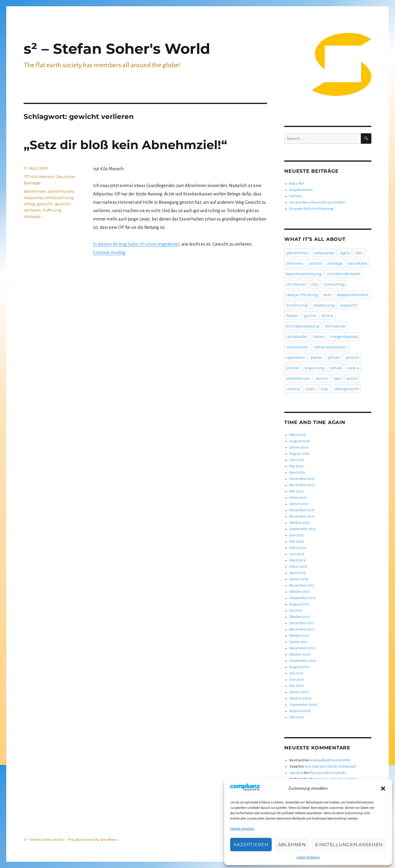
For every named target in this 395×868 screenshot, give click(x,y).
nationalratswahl (330, 347)
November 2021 (302, 516)
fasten (292, 316)
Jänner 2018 (299, 579)
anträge (335, 263)
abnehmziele (61, 191)
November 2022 (302, 485)
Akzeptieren (251, 845)
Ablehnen (292, 845)
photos (352, 357)
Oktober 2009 (300, 698)
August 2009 (300, 711)
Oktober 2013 (300, 617)
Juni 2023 (297, 460)
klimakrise (335, 326)
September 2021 (303, 529)
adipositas (34, 198)
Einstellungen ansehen (349, 845)
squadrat (296, 773)
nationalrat (297, 347)
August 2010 (300, 667)
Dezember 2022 (302, 479)
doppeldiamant (353, 295)
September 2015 (303, 598)
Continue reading (109, 252)
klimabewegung (303, 326)
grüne (310, 316)
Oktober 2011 (300, 636)
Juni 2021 (297, 535)
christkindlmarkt (344, 274)
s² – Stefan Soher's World (117, 49)
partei (317, 357)
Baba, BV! (297, 184)
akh (359, 253)
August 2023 (299, 454)
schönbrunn (298, 378)
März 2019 (297, 560)
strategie (32, 216)
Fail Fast (295, 196)
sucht (352, 378)
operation (296, 357)
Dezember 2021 (302, 510)
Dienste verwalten (242, 829)
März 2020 (298, 548)
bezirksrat (358, 263)
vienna (293, 389)
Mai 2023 (296, 466)
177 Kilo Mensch (39, 177)
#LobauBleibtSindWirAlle (330, 760)
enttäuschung (59, 198)
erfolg (29, 204)
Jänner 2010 (299, 692)
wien (310, 389)
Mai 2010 (297, 686)
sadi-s (353, 368)
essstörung (324, 305)
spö (337, 378)
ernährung (297, 305)
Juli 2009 (297, 717)
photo (334, 357)
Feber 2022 (298, 498)
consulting (334, 284)
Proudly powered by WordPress (93, 840)
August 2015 (299, 604)
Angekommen (301, 190)
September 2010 (303, 661)
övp (324, 389)
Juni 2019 (297, 554)
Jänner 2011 (298, 642)
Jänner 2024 (299, 447)
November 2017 (302, 585)
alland (315, 263)
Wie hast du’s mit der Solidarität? (331, 767)
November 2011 (302, 629)
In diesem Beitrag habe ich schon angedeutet (136, 244)
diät (327, 295)
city (315, 284)
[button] (383, 789)
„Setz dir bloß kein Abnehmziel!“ (125, 145)
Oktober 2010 (300, 655)
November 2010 (302, 648)
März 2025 (297, 435)
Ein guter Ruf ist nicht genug (311, 209)
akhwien (295, 263)
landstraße (297, 336)
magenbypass (344, 336)
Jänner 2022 (299, 504)
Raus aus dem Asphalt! (328, 773)
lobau (319, 336)
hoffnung (52, 210)
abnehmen (35, 191)
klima (327, 316)
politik (293, 368)
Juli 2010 (296, 673)
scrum (322, 378)
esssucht (349, 305)
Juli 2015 (296, 611)
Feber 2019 (298, 567)
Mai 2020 (297, 542)
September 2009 (303, 705)
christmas (296, 284)
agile (345, 253)
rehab (336, 368)
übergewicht (346, 389)
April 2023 (297, 473)
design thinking (302, 295)
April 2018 (297, 573)
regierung (315, 368)
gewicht (45, 204)
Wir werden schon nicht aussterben (317, 202)
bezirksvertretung (304, 274)
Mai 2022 (296, 491)
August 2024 (300, 441)
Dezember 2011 (302, 623)
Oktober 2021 (300, 523)
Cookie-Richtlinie (308, 857)
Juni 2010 (297, 680)
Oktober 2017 (300, 592)
